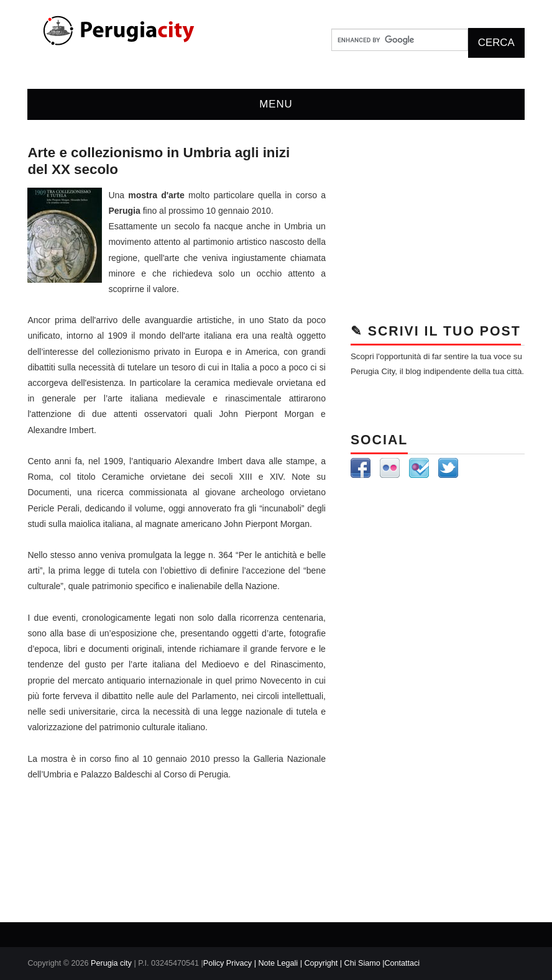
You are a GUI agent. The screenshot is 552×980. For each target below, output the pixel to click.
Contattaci (402, 963)
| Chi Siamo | (362, 963)
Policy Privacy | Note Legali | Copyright (272, 963)
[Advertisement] (438, 222)
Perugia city (111, 963)
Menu (276, 104)
